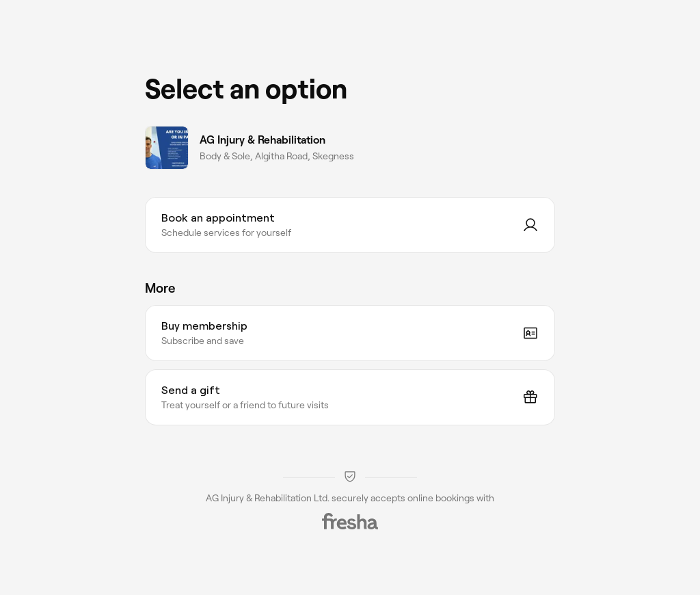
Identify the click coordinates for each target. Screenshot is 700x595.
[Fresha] (350, 521)
